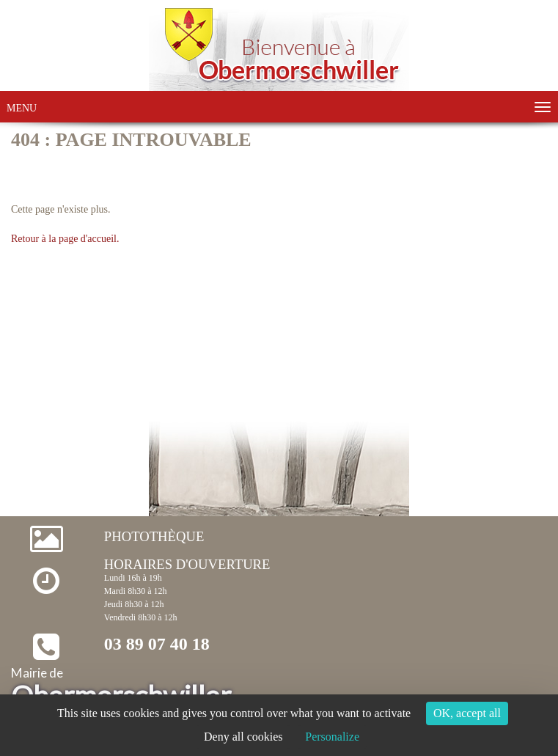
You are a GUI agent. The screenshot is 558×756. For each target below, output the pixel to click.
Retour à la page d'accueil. (65, 239)
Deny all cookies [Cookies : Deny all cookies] (243, 737)
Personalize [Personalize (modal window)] (332, 737)
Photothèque (154, 536)
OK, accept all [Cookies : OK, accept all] (467, 713)
